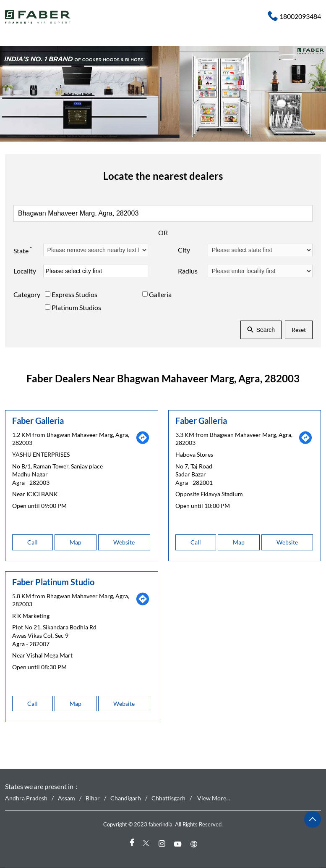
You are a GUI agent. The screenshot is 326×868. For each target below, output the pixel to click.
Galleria (160, 294)
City (184, 250)
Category (27, 294)
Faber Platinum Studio (53, 581)
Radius (188, 271)
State (23, 250)
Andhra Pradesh (26, 798)
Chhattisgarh (168, 798)
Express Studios (74, 294)
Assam (67, 798)
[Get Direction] (143, 442)
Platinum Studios (76, 307)
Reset (299, 330)
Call (33, 542)
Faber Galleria (38, 420)
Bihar (93, 798)
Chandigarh (126, 798)
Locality (25, 271)
